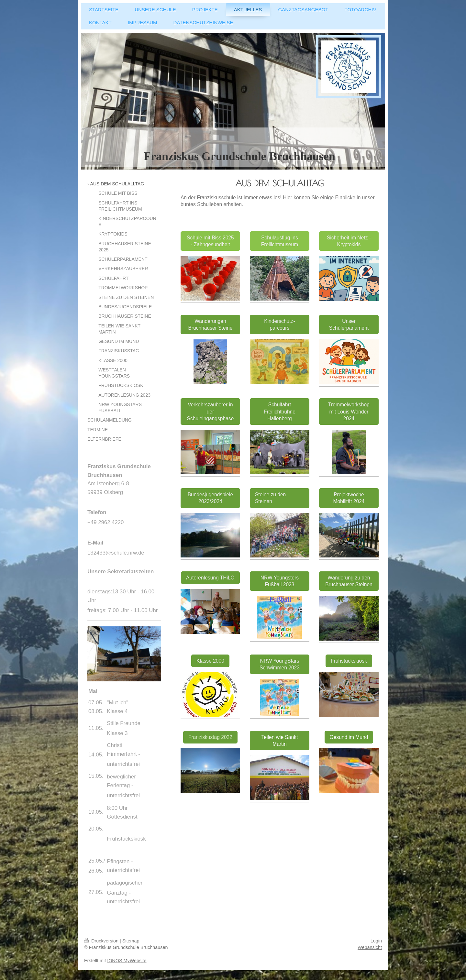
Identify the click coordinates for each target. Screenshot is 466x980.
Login (376, 941)
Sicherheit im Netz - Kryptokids (349, 241)
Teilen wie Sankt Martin (280, 741)
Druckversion (102, 941)
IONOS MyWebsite (127, 961)
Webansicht (370, 947)
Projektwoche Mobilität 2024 (349, 498)
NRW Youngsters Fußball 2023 (280, 581)
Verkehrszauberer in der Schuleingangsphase (211, 411)
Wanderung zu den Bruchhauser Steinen (349, 581)
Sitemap (131, 941)
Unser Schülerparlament (349, 325)
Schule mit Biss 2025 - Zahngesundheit (210, 241)
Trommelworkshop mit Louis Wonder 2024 (349, 411)
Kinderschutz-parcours (279, 325)
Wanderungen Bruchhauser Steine (210, 325)
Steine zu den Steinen (270, 498)
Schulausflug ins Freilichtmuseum (280, 241)
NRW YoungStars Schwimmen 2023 (280, 664)
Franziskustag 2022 (210, 737)
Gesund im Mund (349, 737)
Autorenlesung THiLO (210, 578)
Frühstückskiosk (349, 661)
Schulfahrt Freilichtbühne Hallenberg (280, 411)
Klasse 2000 (210, 661)
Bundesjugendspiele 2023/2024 (210, 498)
